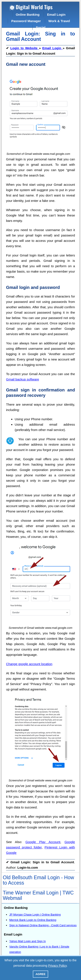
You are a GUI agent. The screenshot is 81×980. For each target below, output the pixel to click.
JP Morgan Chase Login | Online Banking (35, 915)
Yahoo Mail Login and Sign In (28, 941)
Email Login (56, 15)
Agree (40, 974)
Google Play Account (43, 842)
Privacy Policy (57, 966)
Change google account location (29, 664)
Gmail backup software (23, 379)
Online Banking (28, 15)
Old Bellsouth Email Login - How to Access (38, 880)
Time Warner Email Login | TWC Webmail (38, 895)
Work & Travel (59, 21)
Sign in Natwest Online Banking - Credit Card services (43, 925)
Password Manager (26, 21)
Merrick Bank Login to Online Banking (33, 920)
